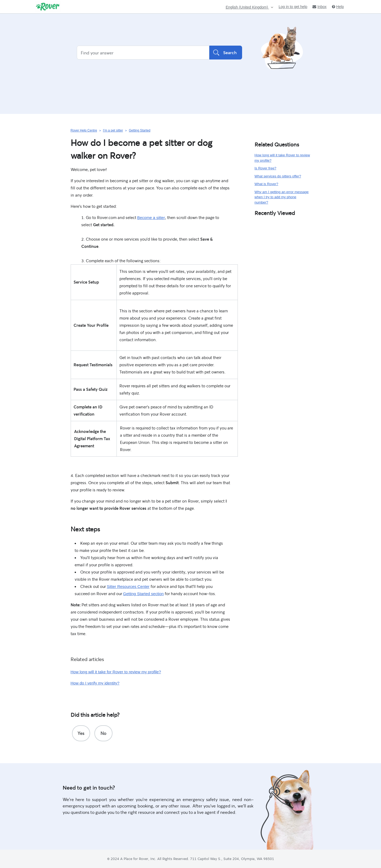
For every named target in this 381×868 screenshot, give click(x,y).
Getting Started (140, 130)
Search (226, 53)
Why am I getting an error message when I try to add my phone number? (282, 197)
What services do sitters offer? (278, 176)
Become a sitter (151, 218)
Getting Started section (144, 594)
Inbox (319, 7)
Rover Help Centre (84, 130)
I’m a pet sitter (113, 130)
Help (338, 7)
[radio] (81, 733)
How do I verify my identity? (95, 683)
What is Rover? (266, 184)
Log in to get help (293, 7)
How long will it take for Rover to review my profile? (116, 672)
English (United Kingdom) (247, 7)
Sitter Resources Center (128, 586)
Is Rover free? (266, 168)
